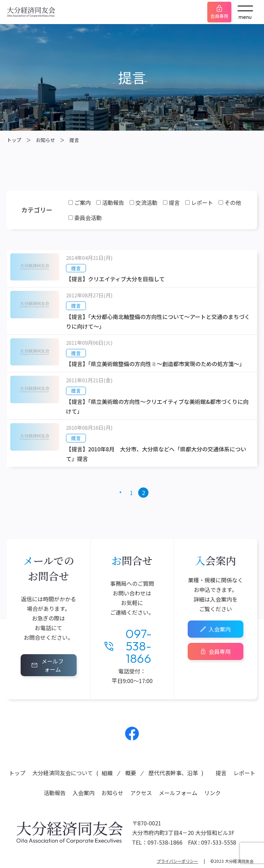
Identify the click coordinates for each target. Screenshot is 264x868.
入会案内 (220, 629)
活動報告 (113, 202)
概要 (131, 773)
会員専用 (219, 16)
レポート (202, 202)
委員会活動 (88, 218)
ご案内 (82, 202)
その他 (233, 202)
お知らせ (45, 140)
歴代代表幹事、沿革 (173, 773)
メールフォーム (53, 665)
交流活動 (146, 202)
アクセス (141, 793)
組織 (107, 773)
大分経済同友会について (63, 773)
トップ (14, 140)
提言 (74, 140)
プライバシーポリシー (177, 861)
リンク (212, 793)
